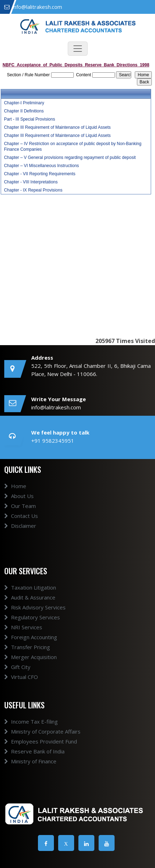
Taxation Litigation (30, 587)
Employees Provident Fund (41, 741)
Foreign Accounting (31, 637)
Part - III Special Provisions (29, 119)
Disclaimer (20, 526)
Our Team (20, 506)
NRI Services (23, 627)
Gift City (17, 667)
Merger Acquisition (31, 657)
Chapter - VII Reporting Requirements (40, 174)
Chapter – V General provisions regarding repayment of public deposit (70, 157)
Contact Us (21, 516)
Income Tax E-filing (31, 722)
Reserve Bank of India (34, 751)
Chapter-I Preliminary (24, 103)
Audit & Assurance (30, 597)
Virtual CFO (21, 677)
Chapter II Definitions (24, 111)
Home (15, 486)
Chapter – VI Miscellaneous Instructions (41, 166)
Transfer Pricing (27, 647)
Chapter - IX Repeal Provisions (33, 190)
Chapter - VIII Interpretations (31, 182)
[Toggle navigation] (78, 49)
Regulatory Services (32, 617)
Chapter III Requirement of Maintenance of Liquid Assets (57, 127)
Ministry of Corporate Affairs (42, 731)
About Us (19, 496)
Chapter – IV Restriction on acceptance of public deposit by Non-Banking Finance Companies (73, 146)
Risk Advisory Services (35, 607)
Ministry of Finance (30, 761)
